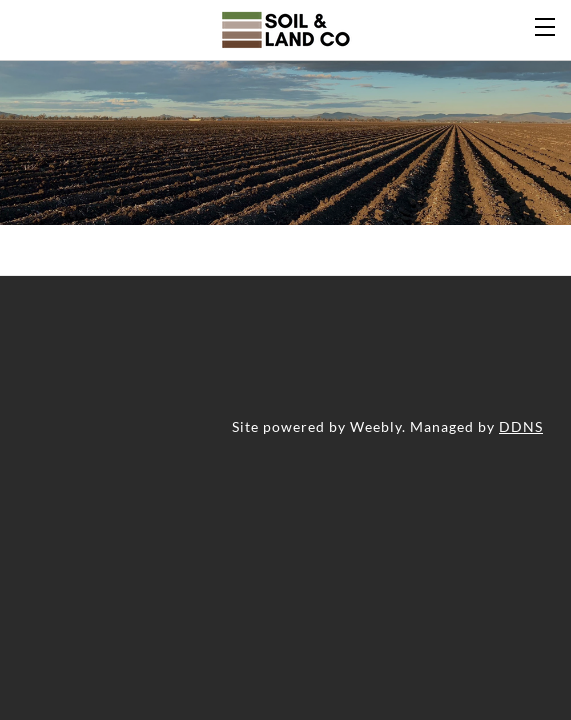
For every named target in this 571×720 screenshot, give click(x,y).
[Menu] (546, 25)
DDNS (521, 426)
